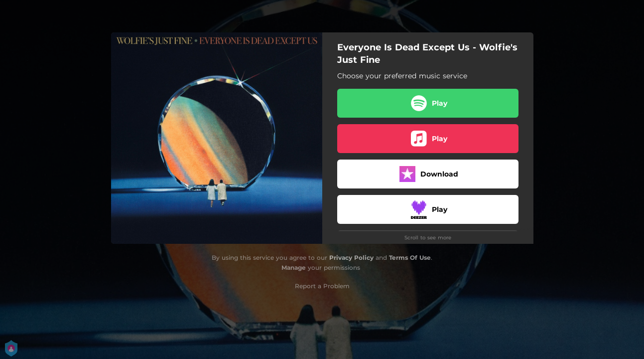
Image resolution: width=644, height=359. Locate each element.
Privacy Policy (351, 258)
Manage (294, 268)
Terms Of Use (410, 258)
